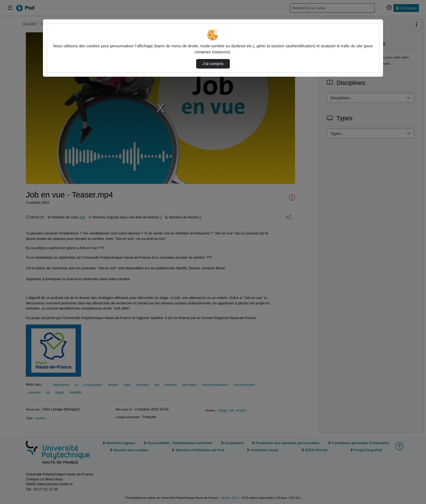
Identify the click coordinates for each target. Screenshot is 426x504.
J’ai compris (213, 64)
